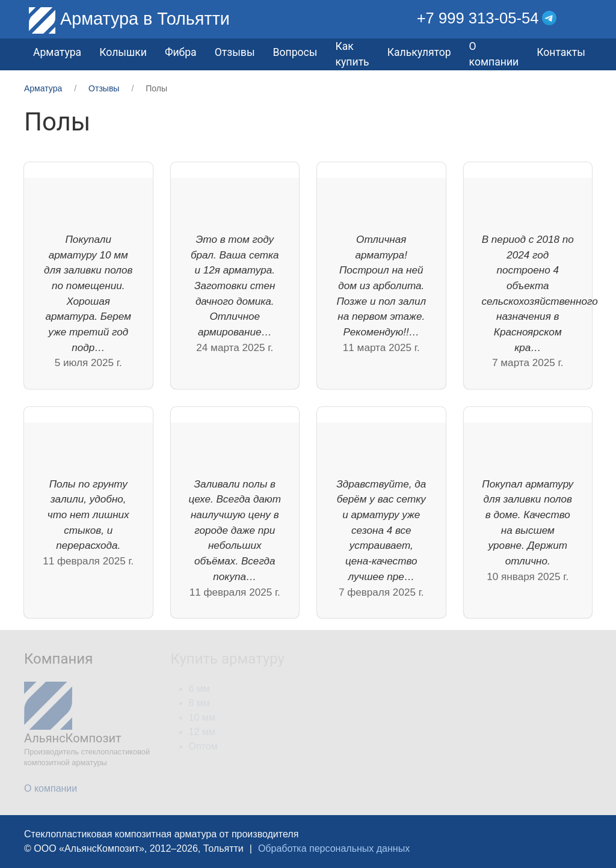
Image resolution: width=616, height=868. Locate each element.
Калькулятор (419, 52)
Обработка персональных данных (334, 848)
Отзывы (235, 52)
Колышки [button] (123, 52)
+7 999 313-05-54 (478, 18)
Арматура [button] (57, 52)
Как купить (352, 54)
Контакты (561, 52)
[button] (583, 18)
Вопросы (295, 52)
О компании (494, 54)
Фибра (181, 52)
